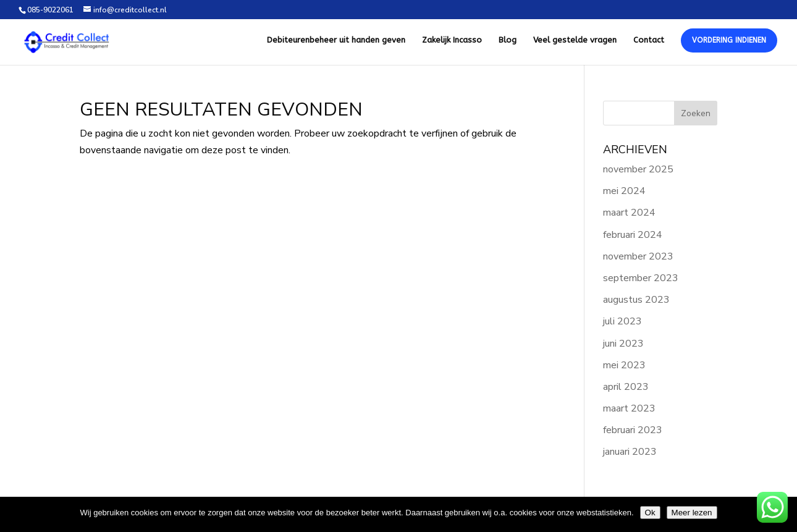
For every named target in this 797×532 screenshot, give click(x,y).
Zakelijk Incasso (452, 40)
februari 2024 (633, 235)
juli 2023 (622, 321)
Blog (508, 40)
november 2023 (638, 256)
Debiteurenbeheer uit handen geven (336, 40)
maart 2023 (629, 408)
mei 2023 (624, 365)
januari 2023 (630, 452)
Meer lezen (692, 513)
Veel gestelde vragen (575, 40)
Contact (649, 40)
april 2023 (626, 387)
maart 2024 (629, 213)
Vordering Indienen (729, 40)
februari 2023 (633, 430)
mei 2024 (624, 191)
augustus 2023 (636, 300)
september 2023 (641, 278)
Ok (650, 513)
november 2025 (638, 169)
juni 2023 (623, 344)
